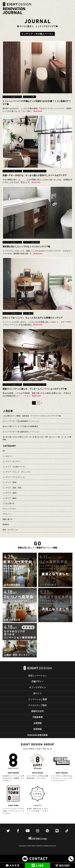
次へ (42, 403)
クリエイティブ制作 (37, 705)
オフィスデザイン (37, 687)
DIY (4, 451)
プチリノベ (7, 514)
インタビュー (8, 456)
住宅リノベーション (37, 676)
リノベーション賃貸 (37, 699)
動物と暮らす (8, 519)
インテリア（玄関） (10, 493)
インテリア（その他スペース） (14, 467)
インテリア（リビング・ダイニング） (17, 472)
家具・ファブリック (10, 530)
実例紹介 (6, 524)
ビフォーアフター (9, 509)
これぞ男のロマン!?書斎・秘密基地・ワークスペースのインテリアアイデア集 (32, 416)
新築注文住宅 (37, 711)
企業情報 (37, 723)
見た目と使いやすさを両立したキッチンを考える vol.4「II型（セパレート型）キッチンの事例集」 (37, 438)
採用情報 (37, 729)
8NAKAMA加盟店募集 (37, 735)
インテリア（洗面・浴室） (13, 488)
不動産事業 (37, 717)
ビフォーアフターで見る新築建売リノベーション (21, 421)
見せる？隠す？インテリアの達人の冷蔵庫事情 (20, 426)
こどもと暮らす (8, 503)
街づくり (37, 693)
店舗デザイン (37, 681)
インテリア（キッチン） (12, 461)
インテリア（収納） (10, 482)
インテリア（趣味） (10, 498)
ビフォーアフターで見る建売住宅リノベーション (21, 432)
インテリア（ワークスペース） (14, 477)
